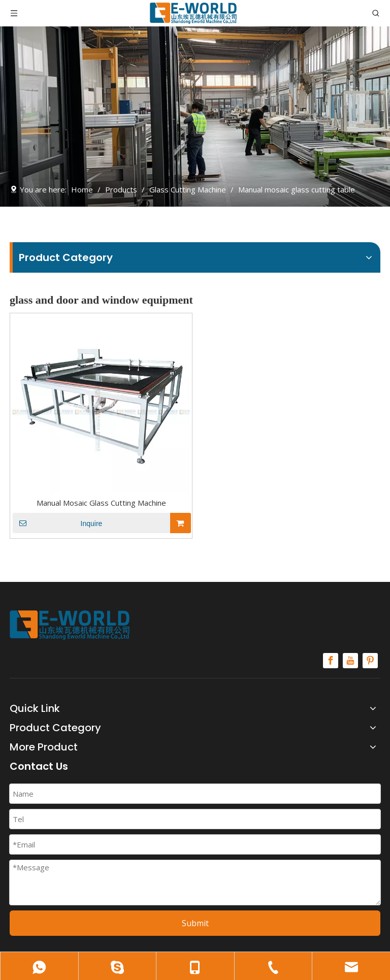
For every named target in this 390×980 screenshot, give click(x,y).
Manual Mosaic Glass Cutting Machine (101, 503)
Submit (195, 923)
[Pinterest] (370, 661)
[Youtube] (350, 661)
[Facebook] (331, 661)
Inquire (57, 523)
